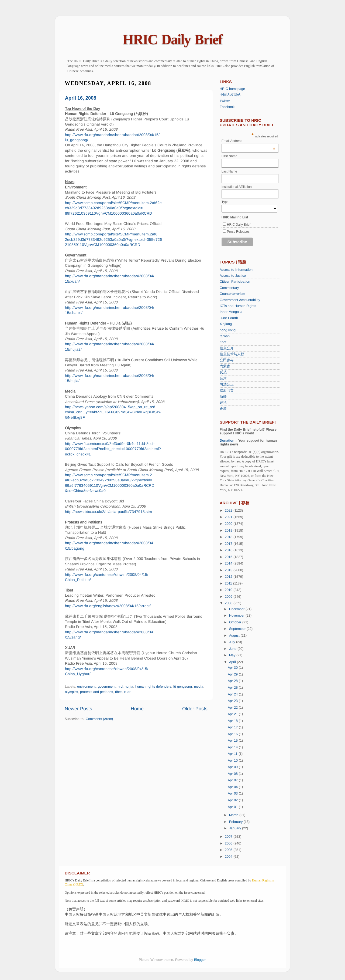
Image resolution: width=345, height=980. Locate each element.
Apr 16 (233, 734)
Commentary (229, 288)
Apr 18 (233, 721)
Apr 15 (233, 741)
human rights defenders (153, 687)
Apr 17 (233, 727)
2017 (229, 544)
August (235, 636)
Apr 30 (233, 668)
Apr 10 (233, 761)
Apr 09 (233, 767)
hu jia (129, 687)
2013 (229, 570)
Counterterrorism (232, 294)
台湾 (223, 379)
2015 (229, 557)
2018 (229, 537)
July (233, 642)
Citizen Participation (235, 282)
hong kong (228, 330)
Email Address (249, 141)
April (233, 662)
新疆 (223, 397)
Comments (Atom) (99, 719)
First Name (230, 156)
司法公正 (227, 384)
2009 (229, 597)
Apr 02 (233, 800)
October (236, 622)
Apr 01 (233, 807)
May (233, 655)
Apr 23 (233, 701)
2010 (229, 590)
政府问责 (227, 390)
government (107, 687)
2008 (229, 603)
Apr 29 (233, 674)
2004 (229, 857)
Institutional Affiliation (237, 187)
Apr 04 (233, 787)
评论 (223, 403)
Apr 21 (233, 714)
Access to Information (236, 270)
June (233, 649)
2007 (229, 837)
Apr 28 (233, 681)
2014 (229, 563)
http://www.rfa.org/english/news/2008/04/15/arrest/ (108, 606)
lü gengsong (183, 687)
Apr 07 (233, 780)
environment (86, 687)
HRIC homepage (232, 89)
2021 (229, 517)
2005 (229, 850)
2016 (229, 550)
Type (225, 202)
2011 (229, 583)
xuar (127, 692)
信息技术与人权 (232, 354)
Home (137, 709)
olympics (71, 692)
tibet (118, 692)
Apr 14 (233, 747)
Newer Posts (78, 709)
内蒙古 (225, 366)
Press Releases (238, 232)
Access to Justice (233, 276)
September (238, 629)
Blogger (200, 960)
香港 (223, 409)
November (237, 616)
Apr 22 (233, 708)
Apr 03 (233, 793)
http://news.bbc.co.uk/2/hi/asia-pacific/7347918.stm (108, 512)
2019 (229, 530)
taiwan (225, 336)
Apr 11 (233, 754)
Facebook (227, 107)
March (234, 815)
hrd (120, 687)
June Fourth (229, 318)
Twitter (225, 101)
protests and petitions (96, 692)
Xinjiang (226, 324)
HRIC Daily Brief (173, 40)
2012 (229, 577)
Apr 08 (233, 774)
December (237, 609)
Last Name (229, 171)
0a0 (102, 491)
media (199, 687)
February (236, 822)
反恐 (223, 372)
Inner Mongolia (231, 312)
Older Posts (195, 709)
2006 (229, 843)
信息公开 (227, 348)
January (236, 828)
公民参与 (227, 360)
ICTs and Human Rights (238, 306)
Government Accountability (240, 300)
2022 (229, 511)
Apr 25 (233, 688)
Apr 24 (233, 694)
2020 (229, 524)
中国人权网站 (230, 95)
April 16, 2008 (81, 98)
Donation (227, 441)
